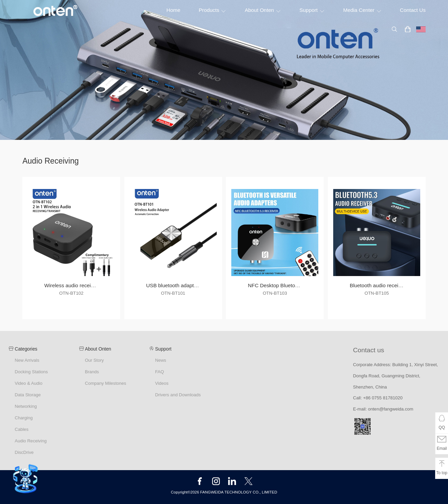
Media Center (362, 10)
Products (213, 10)
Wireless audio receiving (72, 285)
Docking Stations (31, 372)
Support (312, 10)
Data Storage (28, 395)
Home (174, 10)
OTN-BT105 (377, 293)
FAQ (159, 372)
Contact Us (413, 10)
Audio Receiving (30, 441)
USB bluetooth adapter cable (179, 285)
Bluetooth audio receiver (378, 285)
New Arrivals (27, 360)
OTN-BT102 (71, 293)
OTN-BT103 (275, 293)
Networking (26, 406)
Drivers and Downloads (178, 395)
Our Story (94, 360)
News (161, 360)
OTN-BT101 (173, 293)
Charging (24, 418)
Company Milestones (106, 383)
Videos (162, 383)
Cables (22, 429)
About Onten (263, 10)
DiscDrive (24, 452)
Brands (92, 372)
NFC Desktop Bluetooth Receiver (286, 285)
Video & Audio (28, 383)
